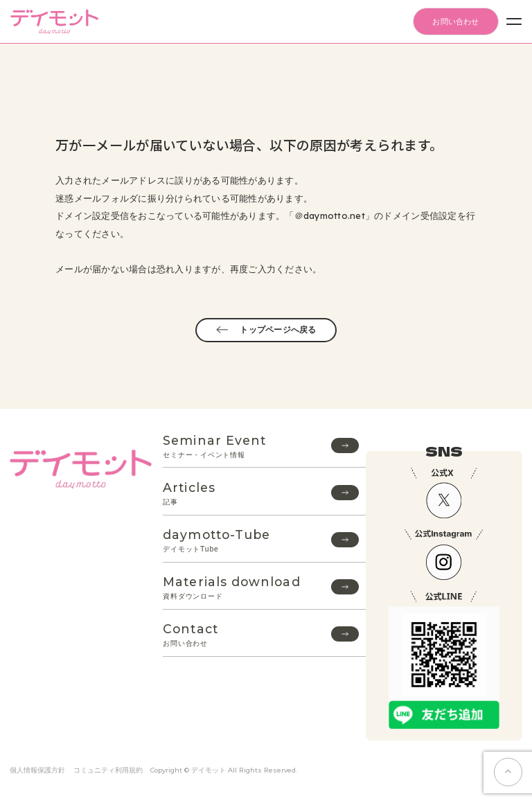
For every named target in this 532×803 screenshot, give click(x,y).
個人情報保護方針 (37, 770)
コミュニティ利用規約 (108, 770)
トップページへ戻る (266, 330)
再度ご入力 (253, 269)
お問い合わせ (455, 21)
